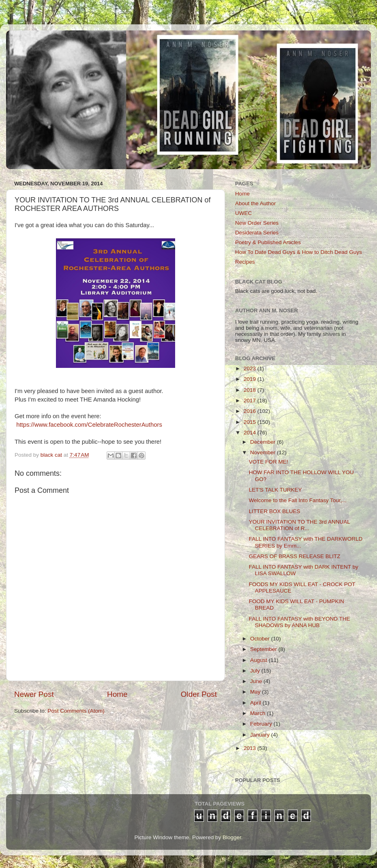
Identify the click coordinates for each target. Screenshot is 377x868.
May (256, 692)
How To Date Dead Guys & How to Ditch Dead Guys (299, 252)
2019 (251, 379)
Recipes (245, 262)
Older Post (199, 694)
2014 (251, 433)
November (263, 452)
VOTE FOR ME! (269, 462)
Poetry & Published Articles (268, 242)
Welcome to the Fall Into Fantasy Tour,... (298, 500)
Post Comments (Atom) (76, 711)
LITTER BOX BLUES (275, 511)
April (256, 703)
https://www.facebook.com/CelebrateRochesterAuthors (89, 425)
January (261, 735)
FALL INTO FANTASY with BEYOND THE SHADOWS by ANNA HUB (300, 622)
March (258, 713)
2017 (251, 401)
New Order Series (257, 223)
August (259, 660)
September (264, 649)
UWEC (243, 213)
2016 (251, 411)
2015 (251, 422)
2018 (251, 390)
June (257, 681)
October (261, 639)
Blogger (232, 837)
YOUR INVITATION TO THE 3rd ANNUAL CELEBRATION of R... (300, 525)
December (263, 442)
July (256, 671)
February (262, 724)
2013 (251, 748)
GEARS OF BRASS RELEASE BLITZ (295, 556)
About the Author (256, 203)
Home (117, 694)
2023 (251, 368)
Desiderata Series (257, 233)
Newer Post (34, 694)
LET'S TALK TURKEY (275, 490)
